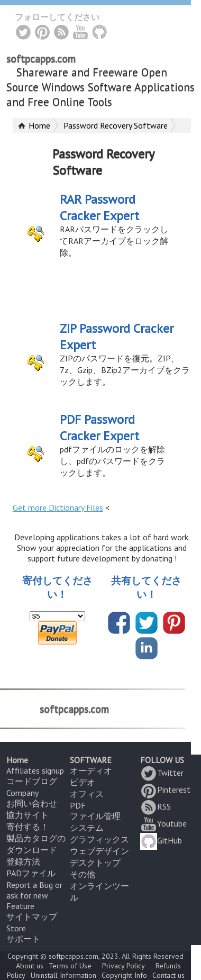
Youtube (163, 823)
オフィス (87, 794)
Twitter (162, 773)
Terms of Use (70, 966)
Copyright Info (124, 975)
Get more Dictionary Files (58, 507)
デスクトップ (95, 863)
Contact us (168, 975)
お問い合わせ (32, 803)
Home (39, 125)
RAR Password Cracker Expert (99, 207)
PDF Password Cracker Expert (99, 428)
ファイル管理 (95, 816)
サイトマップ (32, 917)
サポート (23, 939)
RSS (156, 806)
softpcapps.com (41, 59)
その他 (83, 874)
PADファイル (31, 873)
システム (87, 828)
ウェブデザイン (99, 851)
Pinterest (165, 790)
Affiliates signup (35, 770)
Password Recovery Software (116, 125)
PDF (78, 805)
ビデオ (83, 782)
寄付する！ (28, 827)
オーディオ (91, 770)
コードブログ (32, 781)
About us (30, 966)
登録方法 (23, 861)
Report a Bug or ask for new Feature (34, 895)
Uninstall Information (63, 975)
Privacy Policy (124, 966)
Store (16, 928)
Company (22, 793)
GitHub (161, 840)
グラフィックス (99, 839)
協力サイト (28, 815)
